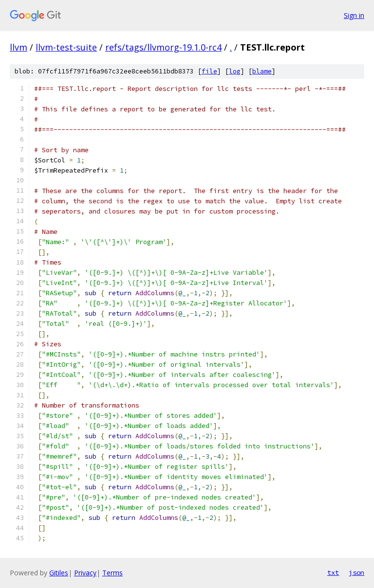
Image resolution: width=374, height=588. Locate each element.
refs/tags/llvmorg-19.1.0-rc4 (163, 47)
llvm (19, 47)
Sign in (354, 15)
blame (262, 71)
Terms (112, 573)
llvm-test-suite (66, 47)
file (209, 71)
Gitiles (59, 573)
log (235, 71)
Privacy (85, 573)
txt (333, 572)
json (356, 572)
